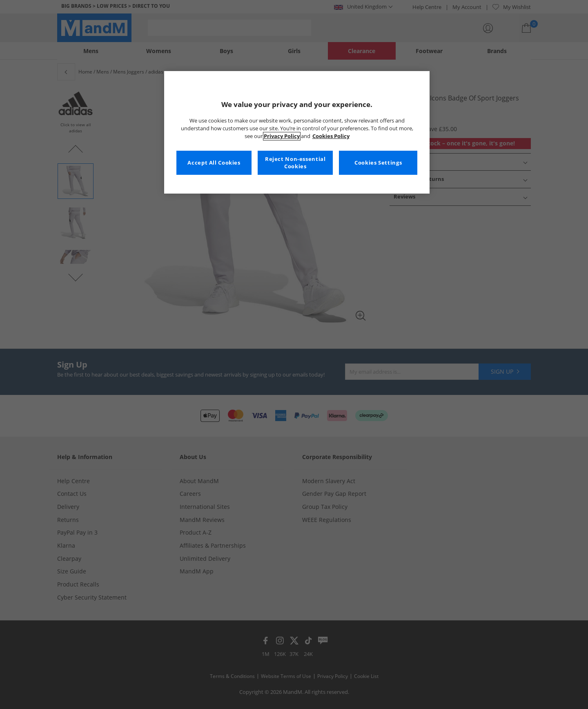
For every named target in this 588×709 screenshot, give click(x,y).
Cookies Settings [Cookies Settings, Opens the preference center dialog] (378, 163)
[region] (297, 132)
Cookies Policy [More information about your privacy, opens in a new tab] (331, 136)
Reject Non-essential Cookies (295, 163)
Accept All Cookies (214, 163)
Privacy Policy (282, 136)
